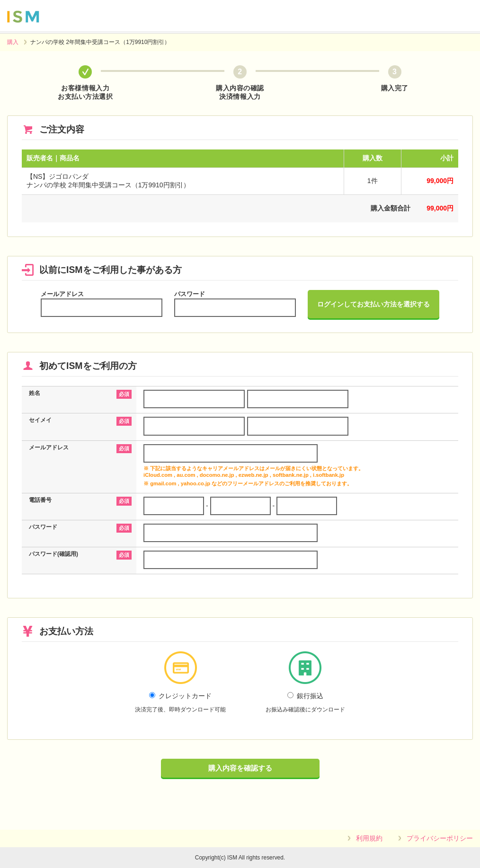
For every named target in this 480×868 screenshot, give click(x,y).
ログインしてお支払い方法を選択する (373, 304)
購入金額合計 (391, 208)
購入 (13, 42)
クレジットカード (180, 702)
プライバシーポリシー (440, 838)
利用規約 (369, 838)
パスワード (190, 294)
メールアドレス (62, 294)
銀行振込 (305, 702)
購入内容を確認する (240, 768)
